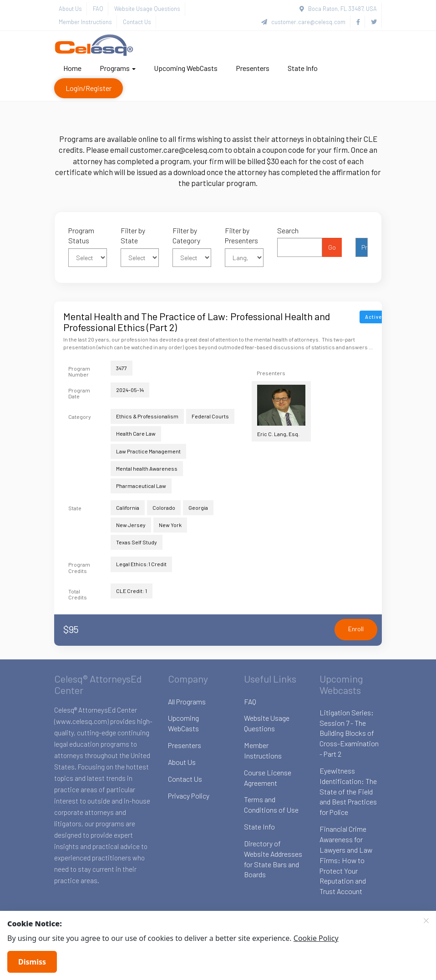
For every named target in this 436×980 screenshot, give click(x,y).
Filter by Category (186, 236)
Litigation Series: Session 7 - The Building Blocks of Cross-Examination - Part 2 (349, 733)
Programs (118, 68)
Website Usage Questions (147, 9)
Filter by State (133, 236)
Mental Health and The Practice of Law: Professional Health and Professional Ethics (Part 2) (197, 322)
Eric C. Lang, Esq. (281, 411)
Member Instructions (85, 22)
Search (288, 230)
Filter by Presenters (241, 236)
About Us (70, 9)
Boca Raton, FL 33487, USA (338, 9)
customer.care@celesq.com (303, 22)
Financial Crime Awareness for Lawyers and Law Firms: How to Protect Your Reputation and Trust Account (346, 860)
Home (72, 68)
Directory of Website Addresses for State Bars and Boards (273, 859)
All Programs (187, 701)
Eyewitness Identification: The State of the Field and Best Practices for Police (348, 791)
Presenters (253, 68)
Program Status (81, 236)
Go (332, 247)
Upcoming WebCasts (186, 68)
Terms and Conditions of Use (271, 804)
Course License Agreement (268, 778)
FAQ (98, 9)
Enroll (356, 629)
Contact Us (137, 22)
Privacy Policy (189, 796)
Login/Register (89, 88)
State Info (303, 68)
